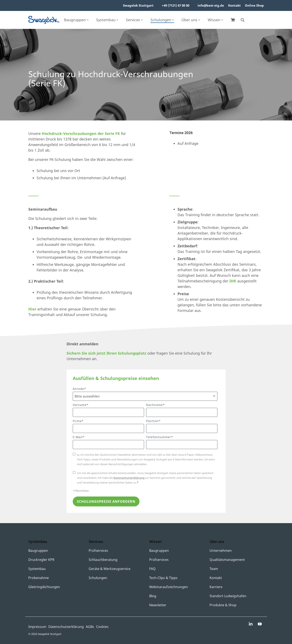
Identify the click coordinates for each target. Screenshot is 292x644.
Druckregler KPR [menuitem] (41, 560)
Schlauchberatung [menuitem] (103, 560)
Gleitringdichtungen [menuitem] (44, 587)
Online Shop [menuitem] (254, 5)
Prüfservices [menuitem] (98, 551)
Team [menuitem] (214, 569)
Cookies (102, 627)
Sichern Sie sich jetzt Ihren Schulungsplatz (106, 353)
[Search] (243, 20)
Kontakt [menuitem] (234, 5)
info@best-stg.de (211, 5)
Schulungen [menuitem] (98, 578)
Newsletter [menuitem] (158, 605)
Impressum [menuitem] (37, 627)
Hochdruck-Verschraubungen (69, 133)
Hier (32, 309)
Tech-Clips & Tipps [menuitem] (163, 578)
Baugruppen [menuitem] (38, 551)
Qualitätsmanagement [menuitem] (227, 560)
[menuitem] (156, 6)
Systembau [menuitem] (37, 569)
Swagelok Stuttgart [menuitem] (138, 5)
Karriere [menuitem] (216, 587)
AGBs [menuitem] (90, 627)
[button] (251, 624)
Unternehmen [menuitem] (221, 551)
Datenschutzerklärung (129, 478)
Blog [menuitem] (153, 596)
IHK (233, 281)
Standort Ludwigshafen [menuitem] (228, 596)
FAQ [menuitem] (152, 569)
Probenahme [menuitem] (39, 578)
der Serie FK (108, 133)
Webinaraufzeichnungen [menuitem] (169, 587)
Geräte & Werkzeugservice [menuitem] (110, 569)
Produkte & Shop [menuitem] (223, 605)
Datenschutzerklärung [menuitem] (66, 627)
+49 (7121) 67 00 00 (176, 5)
